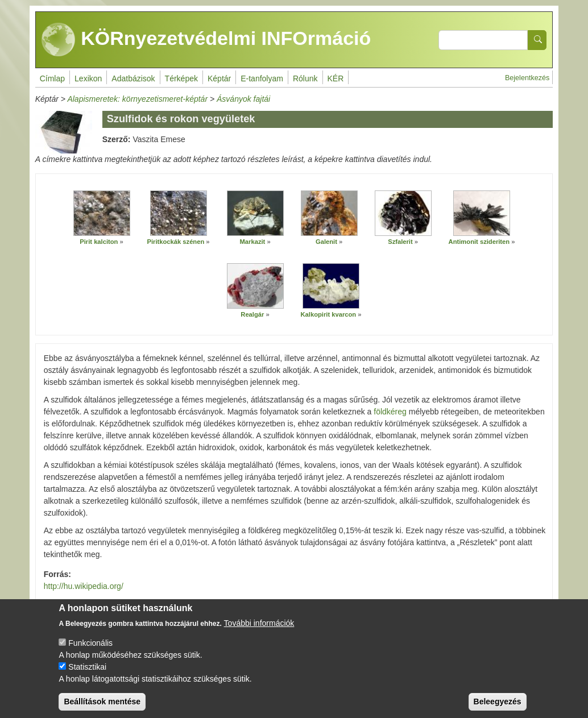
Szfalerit (400, 242)
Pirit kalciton (99, 242)
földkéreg (390, 412)
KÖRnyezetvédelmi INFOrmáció (206, 40)
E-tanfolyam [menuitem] (262, 78)
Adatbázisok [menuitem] (133, 78)
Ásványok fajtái (243, 99)
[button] (102, 213)
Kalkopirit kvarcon (329, 314)
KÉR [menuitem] (336, 78)
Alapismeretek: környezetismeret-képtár (137, 99)
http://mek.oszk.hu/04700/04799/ (294, 604)
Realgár (252, 314)
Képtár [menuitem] (219, 78)
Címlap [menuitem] (52, 78)
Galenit (326, 242)
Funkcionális (90, 652)
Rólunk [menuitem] (305, 78)
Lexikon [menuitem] (88, 78)
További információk (259, 632)
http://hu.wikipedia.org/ (84, 586)
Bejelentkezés (527, 78)
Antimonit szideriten (479, 242)
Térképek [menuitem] (181, 78)
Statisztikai (87, 676)
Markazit (253, 242)
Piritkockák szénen (176, 242)
